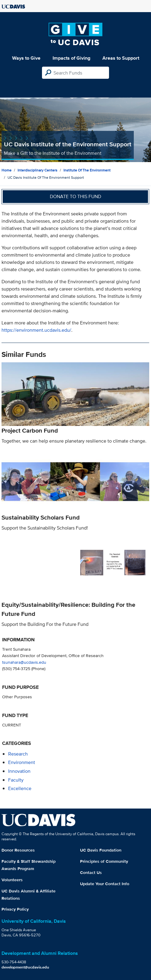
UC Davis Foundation (101, 850)
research (18, 754)
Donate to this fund (75, 196)
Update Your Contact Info (105, 884)
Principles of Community (104, 861)
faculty (16, 780)
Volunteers (12, 880)
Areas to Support (121, 58)
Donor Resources (18, 850)
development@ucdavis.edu (25, 967)
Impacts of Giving (71, 58)
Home (6, 170)
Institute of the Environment (87, 170)
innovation (19, 771)
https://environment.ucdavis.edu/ (36, 330)
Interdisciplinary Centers (37, 170)
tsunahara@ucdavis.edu (24, 662)
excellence (20, 788)
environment (22, 762)
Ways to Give (26, 58)
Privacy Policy (15, 909)
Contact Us (91, 872)
